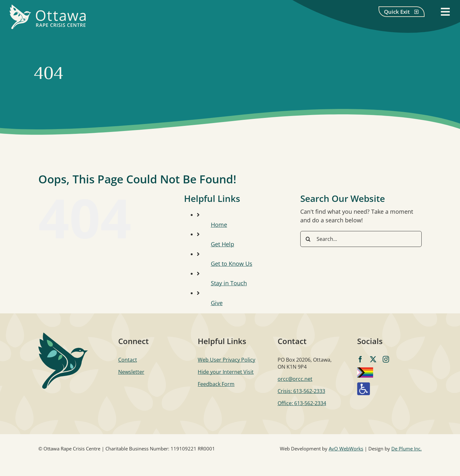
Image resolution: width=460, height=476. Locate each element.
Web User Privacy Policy (226, 360)
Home (219, 225)
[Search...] (361, 239)
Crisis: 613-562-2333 (301, 391)
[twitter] (373, 359)
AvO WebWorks (346, 449)
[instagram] (386, 359)
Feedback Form (216, 384)
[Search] (308, 239)
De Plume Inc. (406, 449)
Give (217, 303)
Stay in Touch (229, 283)
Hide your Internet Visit (226, 372)
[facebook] (360, 359)
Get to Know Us (232, 264)
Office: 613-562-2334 (302, 403)
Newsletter (131, 372)
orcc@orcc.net (295, 379)
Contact (128, 360)
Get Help (222, 244)
